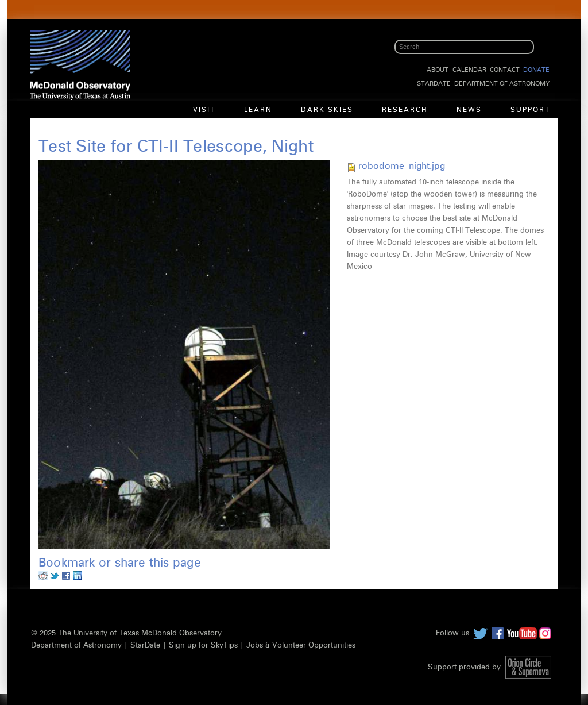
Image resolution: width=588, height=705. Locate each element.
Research (405, 110)
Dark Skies (327, 110)
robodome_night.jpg (402, 166)
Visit (204, 110)
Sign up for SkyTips (203, 646)
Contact (505, 70)
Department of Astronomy (502, 84)
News (469, 110)
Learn (258, 110)
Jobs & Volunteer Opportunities (301, 646)
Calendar (469, 70)
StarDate (434, 84)
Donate (536, 70)
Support (530, 110)
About (438, 70)
